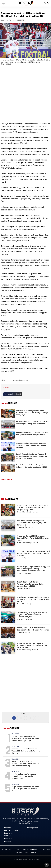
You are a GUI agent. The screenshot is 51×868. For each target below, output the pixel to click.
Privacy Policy (45, 849)
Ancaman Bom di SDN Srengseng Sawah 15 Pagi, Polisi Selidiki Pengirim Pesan (32, 433)
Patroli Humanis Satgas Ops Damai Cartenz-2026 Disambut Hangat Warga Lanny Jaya (32, 413)
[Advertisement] (25, 95)
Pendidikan (21, 527)
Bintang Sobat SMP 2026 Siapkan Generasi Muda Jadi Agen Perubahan (33, 629)
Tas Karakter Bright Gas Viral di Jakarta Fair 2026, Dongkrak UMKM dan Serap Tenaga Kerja (25, 738)
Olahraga (8, 836)
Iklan (27, 852)
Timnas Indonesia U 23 (13, 394)
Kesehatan (21, 619)
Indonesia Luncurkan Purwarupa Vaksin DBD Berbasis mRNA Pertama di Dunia (26, 751)
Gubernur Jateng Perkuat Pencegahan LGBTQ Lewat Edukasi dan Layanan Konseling (25, 764)
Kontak (33, 852)
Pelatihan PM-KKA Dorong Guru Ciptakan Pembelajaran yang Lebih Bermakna (33, 423)
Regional (20, 573)
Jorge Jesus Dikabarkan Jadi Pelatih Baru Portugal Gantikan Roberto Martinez (26, 789)
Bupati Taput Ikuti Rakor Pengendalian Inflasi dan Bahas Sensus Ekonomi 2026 (32, 466)
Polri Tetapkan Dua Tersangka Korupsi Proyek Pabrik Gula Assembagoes (24, 776)
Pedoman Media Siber (30, 849)
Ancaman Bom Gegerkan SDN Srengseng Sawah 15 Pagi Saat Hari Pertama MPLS (32, 645)
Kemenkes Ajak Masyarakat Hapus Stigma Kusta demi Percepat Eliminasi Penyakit (32, 615)
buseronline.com (26, 860)
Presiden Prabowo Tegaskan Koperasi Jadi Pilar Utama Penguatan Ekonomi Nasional (31, 445)
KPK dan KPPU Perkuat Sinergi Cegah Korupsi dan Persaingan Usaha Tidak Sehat (33, 599)
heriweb (37, 860)
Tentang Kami (6, 849)
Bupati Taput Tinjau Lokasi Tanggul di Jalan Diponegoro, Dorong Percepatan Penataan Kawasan (32, 456)
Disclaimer (19, 852)
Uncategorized (32, 828)
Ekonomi (20, 558)
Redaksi (16, 849)
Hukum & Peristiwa (23, 512)
